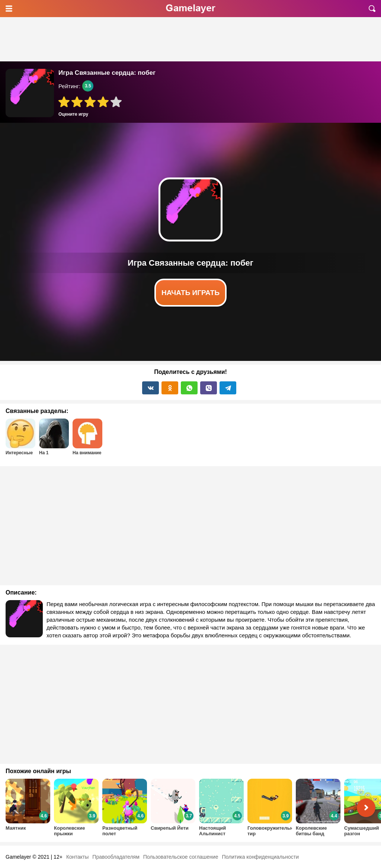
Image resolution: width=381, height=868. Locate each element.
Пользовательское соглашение (181, 857)
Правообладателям (116, 857)
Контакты (77, 857)
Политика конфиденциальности (260, 857)
